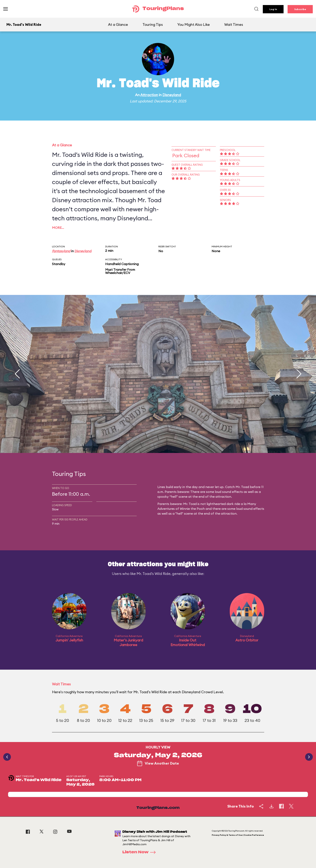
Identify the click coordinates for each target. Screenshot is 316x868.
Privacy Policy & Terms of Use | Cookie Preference (238, 835)
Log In (273, 9)
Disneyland (172, 95)
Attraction (149, 95)
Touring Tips (153, 24)
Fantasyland (61, 251)
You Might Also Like (194, 24)
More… (58, 228)
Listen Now (140, 852)
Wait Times (234, 24)
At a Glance (118, 24)
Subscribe (300, 9)
